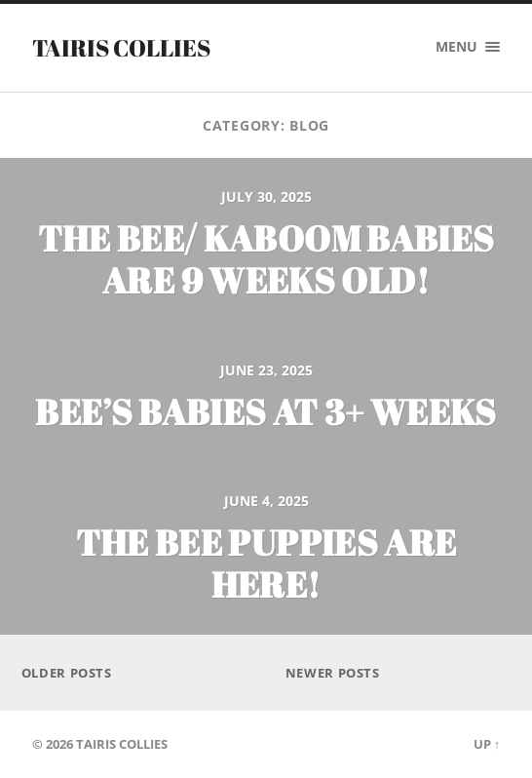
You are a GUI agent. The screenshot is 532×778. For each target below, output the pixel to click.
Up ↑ (487, 744)
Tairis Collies (121, 48)
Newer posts (333, 673)
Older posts (67, 673)
